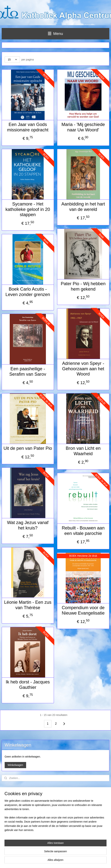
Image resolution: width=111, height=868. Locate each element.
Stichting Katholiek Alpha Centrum (20, 811)
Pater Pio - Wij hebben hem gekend (83, 286)
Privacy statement (11, 836)
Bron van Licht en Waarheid (83, 451)
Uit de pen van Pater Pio (28, 448)
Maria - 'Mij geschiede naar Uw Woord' (83, 127)
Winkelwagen (15, 765)
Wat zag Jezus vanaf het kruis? (28, 525)
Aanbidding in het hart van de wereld (83, 207)
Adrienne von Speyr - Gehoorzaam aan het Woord (83, 369)
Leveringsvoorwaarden (13, 796)
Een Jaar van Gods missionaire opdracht (28, 127)
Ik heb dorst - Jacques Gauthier (28, 685)
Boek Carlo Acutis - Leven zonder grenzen (28, 292)
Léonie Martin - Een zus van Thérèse (28, 605)
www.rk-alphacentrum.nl (14, 833)
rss (60, 861)
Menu (55, 33)
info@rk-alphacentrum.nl (16, 829)
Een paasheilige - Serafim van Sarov (28, 371)
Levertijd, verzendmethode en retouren (21, 799)
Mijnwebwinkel (101, 861)
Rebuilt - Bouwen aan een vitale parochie (83, 531)
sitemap (54, 861)
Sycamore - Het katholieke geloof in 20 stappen (28, 209)
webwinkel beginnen (72, 861)
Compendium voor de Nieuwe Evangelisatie (83, 610)
